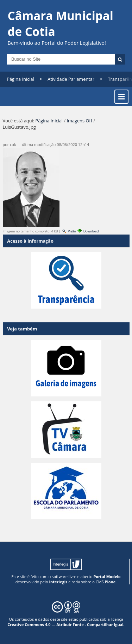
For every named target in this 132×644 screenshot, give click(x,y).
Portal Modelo (107, 576)
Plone (110, 582)
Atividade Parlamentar (71, 79)
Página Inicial (20, 79)
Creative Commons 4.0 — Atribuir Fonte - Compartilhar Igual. (66, 624)
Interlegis (58, 582)
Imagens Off (79, 121)
